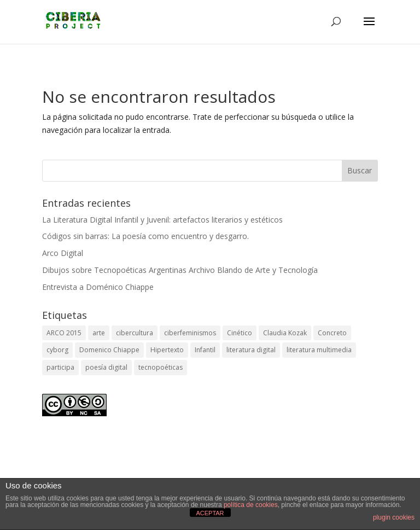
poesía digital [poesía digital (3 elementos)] (106, 367)
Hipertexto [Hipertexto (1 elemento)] (167, 350)
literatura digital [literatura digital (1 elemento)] (251, 350)
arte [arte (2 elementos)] (99, 333)
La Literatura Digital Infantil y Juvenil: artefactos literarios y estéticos (162, 220)
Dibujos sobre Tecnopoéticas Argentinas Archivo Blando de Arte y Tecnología (180, 270)
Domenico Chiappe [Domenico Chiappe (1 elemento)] (109, 350)
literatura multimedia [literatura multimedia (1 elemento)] (319, 350)
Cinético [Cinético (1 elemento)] (240, 333)
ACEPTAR (210, 513)
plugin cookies (394, 517)
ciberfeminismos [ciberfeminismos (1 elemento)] (190, 333)
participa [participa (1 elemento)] (60, 367)
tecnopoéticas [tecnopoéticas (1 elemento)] (161, 367)
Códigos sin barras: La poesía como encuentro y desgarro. (145, 236)
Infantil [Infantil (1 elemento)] (205, 350)
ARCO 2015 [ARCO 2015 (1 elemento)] (64, 333)
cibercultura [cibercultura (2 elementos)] (135, 333)
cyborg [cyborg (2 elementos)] (57, 350)
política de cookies (251, 505)
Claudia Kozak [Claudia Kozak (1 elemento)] (285, 333)
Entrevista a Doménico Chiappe (98, 287)
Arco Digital (63, 253)
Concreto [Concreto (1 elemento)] (332, 333)
